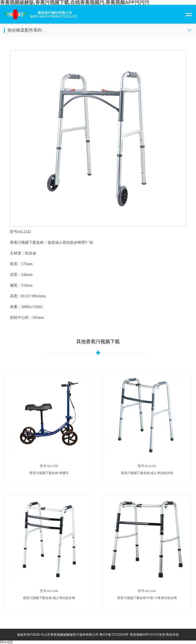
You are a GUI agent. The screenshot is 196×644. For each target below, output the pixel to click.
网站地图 (6, 642)
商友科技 (172, 635)
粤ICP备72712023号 (114, 635)
